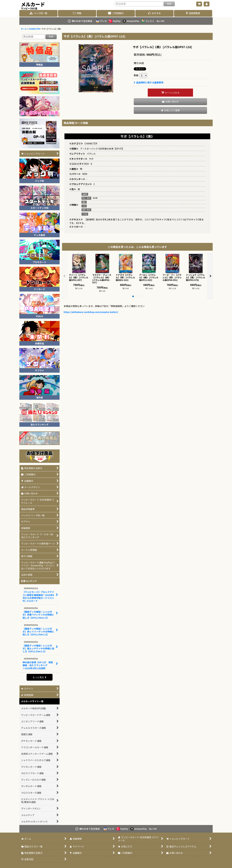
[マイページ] (207, 4)
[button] (170, 110)
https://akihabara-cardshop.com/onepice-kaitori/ (91, 312)
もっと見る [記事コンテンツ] (39, 677)
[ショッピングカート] (199, 4)
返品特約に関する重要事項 (148, 82)
